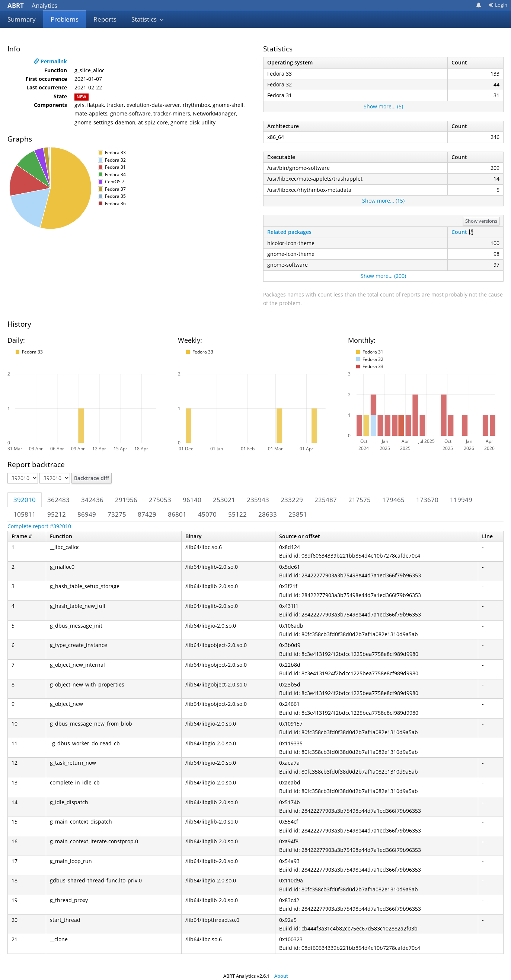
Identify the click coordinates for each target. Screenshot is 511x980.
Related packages (289, 232)
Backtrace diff (92, 478)
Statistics (148, 19)
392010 (25, 500)
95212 (57, 514)
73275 (117, 514)
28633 (268, 514)
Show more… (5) (383, 106)
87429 (147, 514)
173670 (427, 500)
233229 (292, 500)
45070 (207, 514)
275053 (160, 500)
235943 (258, 500)
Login (498, 5)
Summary (22, 19)
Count (459, 232)
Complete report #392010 (39, 526)
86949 (87, 514)
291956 (126, 500)
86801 (177, 514)
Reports (105, 19)
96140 (192, 500)
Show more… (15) (383, 201)
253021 (224, 500)
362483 (58, 500)
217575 (360, 500)
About (281, 976)
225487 (326, 500)
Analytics (32, 5)
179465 (393, 500)
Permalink (50, 61)
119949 (461, 500)
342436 (92, 500)
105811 (25, 514)
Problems (65, 19)
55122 (237, 514)
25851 (298, 514)
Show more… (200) (383, 276)
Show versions (481, 221)
